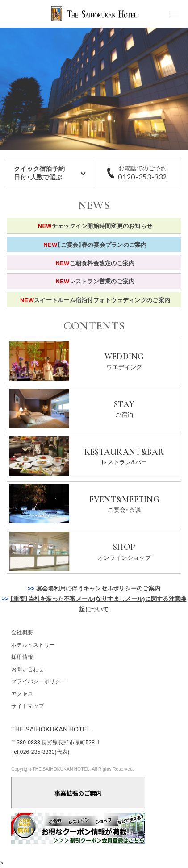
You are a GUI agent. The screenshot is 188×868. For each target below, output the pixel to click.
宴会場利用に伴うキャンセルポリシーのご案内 (98, 588)
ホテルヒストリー (33, 644)
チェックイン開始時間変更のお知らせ (95, 226)
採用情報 (22, 656)
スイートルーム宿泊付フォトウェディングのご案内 (95, 300)
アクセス (22, 694)
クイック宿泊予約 (50, 173)
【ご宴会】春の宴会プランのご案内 (95, 244)
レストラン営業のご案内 (95, 281)
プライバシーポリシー (39, 681)
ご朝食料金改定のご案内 (95, 263)
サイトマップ (28, 706)
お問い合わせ (28, 669)
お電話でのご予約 (143, 173)
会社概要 (22, 632)
